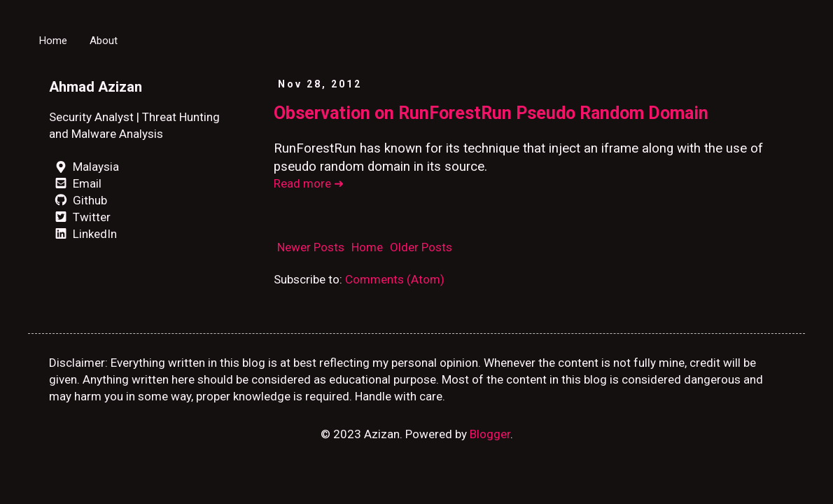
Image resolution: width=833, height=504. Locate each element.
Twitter (80, 217)
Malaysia (84, 167)
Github (78, 200)
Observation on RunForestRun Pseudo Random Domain (491, 113)
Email (75, 183)
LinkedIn (83, 234)
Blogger (490, 434)
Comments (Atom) (395, 279)
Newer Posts (311, 247)
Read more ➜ (309, 183)
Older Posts (421, 247)
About (104, 41)
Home (53, 41)
